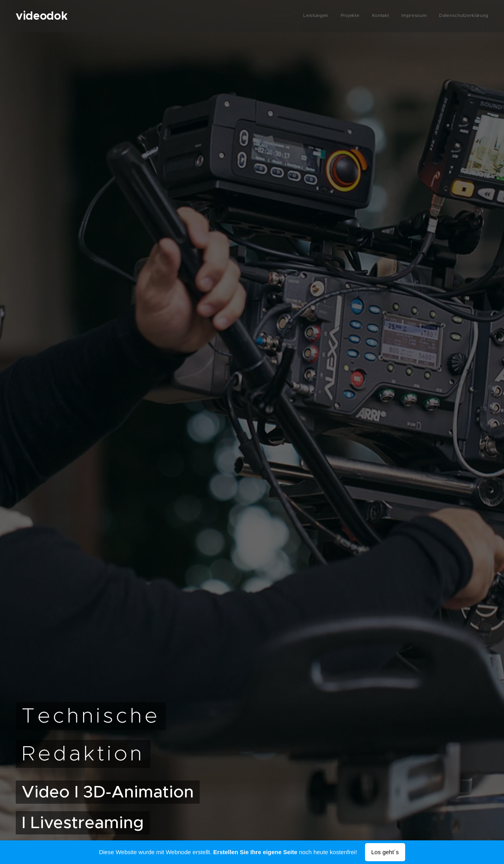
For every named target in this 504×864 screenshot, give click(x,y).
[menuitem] (427, 16)
